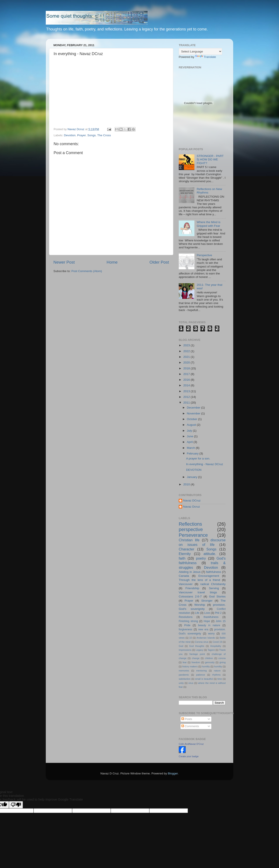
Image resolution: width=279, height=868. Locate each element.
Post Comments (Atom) (87, 271)
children (209, 658)
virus (191, 683)
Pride (187, 625)
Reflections (190, 524)
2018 (187, 368)
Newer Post (64, 262)
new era (203, 629)
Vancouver (186, 584)
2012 (187, 397)
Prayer (81, 135)
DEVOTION (194, 470)
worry (211, 634)
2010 (187, 484)
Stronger (207, 601)
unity (181, 683)
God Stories (217, 596)
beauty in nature (209, 625)
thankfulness (211, 617)
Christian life (189, 540)
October (192, 419)
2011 (187, 403)
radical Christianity (213, 584)
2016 (187, 380)
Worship (200, 605)
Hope (207, 621)
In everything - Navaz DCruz (205, 464)
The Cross (104, 135)
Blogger (173, 773)
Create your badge (189, 756)
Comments (190, 726)
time (220, 679)
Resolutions (186, 617)
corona (222, 658)
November (194, 413)
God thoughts (197, 646)
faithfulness (214, 572)
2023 (187, 345)
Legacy (200, 650)
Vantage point (197, 654)
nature (217, 671)
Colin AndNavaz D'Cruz (191, 744)
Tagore (211, 650)
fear (185, 662)
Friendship (192, 588)
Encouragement (209, 576)
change (196, 658)
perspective (191, 529)
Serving (214, 588)
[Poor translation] (16, 805)
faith (182, 558)
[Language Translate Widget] (200, 51)
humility (206, 666)
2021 (187, 357)
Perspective (204, 255)
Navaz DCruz (192, 500)
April (190, 442)
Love (207, 613)
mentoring (201, 671)
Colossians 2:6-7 (190, 596)
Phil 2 (218, 613)
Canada (184, 576)
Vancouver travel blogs (198, 592)
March (191, 448)
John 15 (221, 621)
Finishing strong (188, 621)
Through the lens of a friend (199, 580)
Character (186, 549)
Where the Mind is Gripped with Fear (208, 224)
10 (191, 638)
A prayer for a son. (198, 458)
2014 (187, 385)
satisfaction (185, 679)
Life (197, 613)
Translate (206, 57)
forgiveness (185, 629)
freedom (196, 662)
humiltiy (218, 666)
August (192, 425)
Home (112, 262)
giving (223, 662)
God (181, 646)
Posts (187, 719)
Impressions (185, 650)
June (190, 436)
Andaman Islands (206, 638)
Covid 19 (217, 642)
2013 (187, 391)
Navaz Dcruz (191, 507)
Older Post (159, 262)
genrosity (210, 662)
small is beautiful (204, 679)
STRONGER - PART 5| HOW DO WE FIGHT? (210, 159)
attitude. (210, 554)
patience (201, 675)
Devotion (70, 135)
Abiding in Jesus (190, 572)
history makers (190, 666)
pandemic (184, 675)
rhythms (216, 675)
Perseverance (193, 535)
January (192, 477)
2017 (187, 374)
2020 (187, 363)
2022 (187, 351)
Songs (92, 135)
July (190, 431)
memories (184, 671)
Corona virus (202, 642)
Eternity (185, 554)
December (194, 408)
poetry (201, 558)
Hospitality (216, 646)
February (193, 453)
